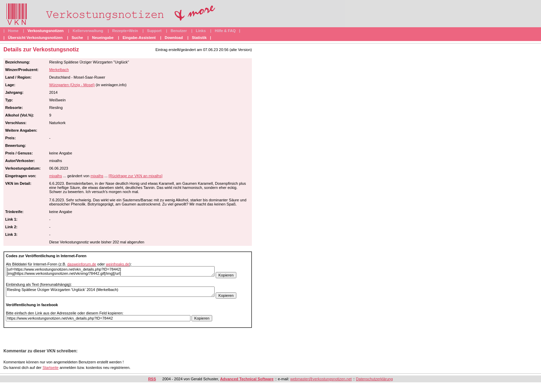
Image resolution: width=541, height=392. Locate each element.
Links (201, 31)
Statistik (199, 38)
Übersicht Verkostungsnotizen (35, 38)
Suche (77, 38)
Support (154, 31)
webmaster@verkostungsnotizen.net (321, 379)
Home (13, 31)
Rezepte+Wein (125, 31)
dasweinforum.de (82, 264)
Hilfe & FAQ (225, 31)
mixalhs (55, 176)
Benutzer (179, 31)
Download (174, 38)
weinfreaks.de (118, 264)
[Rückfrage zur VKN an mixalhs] (136, 176)
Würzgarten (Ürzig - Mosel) (72, 85)
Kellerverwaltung (88, 31)
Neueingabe (103, 38)
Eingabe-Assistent (139, 38)
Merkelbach (59, 70)
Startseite (50, 368)
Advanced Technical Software (247, 379)
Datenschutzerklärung (375, 379)
